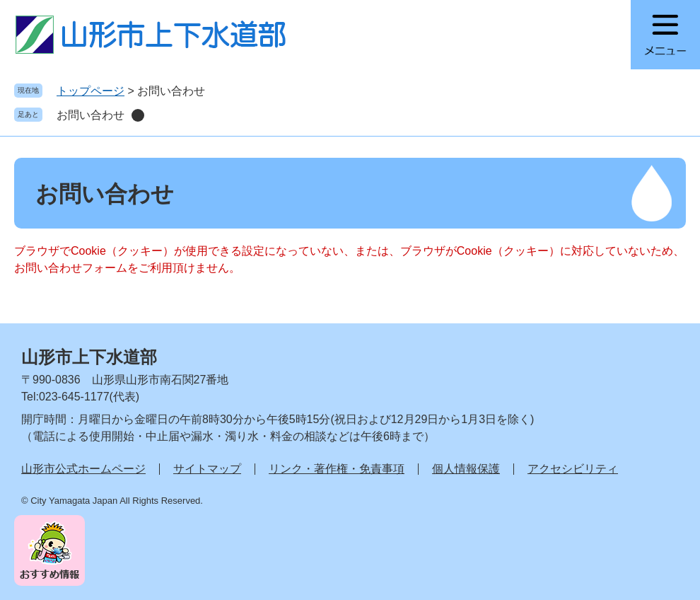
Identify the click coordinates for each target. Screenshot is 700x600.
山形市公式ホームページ (83, 469)
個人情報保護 (466, 469)
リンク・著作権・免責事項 (337, 469)
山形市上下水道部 (89, 357)
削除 (138, 115)
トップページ (91, 91)
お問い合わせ (91, 115)
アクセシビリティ (573, 469)
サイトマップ (207, 469)
